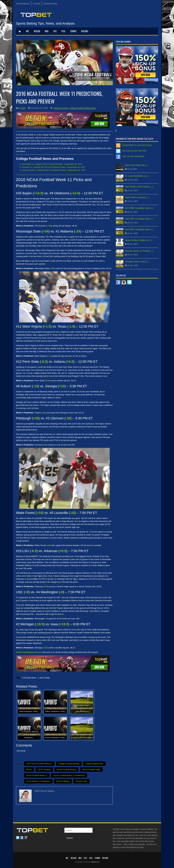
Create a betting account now (29, 652)
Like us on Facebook (133, 156)
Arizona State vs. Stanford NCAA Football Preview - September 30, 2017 (54, 170)
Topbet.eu (95, 862)
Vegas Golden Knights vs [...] (138, 240)
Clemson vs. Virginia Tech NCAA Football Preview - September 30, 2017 (54, 167)
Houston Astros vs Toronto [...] (139, 251)
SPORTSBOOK (23, 4)
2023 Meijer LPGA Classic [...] (139, 187)
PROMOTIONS (50, 4)
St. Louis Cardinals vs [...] (137, 176)
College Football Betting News (83, 108)
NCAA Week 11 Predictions (38, 781)
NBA (47, 31)
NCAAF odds (81, 781)
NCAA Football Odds (91, 769)
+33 (49, 545)
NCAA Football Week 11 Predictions (69, 775)
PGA (63, 31)
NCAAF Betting (63, 781)
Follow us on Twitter (134, 151)
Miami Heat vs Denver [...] (137, 197)
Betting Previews (61, 108)
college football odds (94, 764)
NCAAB (37, 31)
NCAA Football (44, 769)
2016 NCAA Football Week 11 (39, 764)
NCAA (29, 769)
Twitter (18, 838)
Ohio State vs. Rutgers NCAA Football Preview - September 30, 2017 (52, 164)
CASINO (37, 4)
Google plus (26, 838)
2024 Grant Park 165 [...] (136, 165)
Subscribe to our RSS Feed (137, 145)
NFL (28, 31)
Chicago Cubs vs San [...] (137, 262)
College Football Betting (69, 764)
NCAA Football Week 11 (37, 775)
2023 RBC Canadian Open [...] (139, 208)
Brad (23, 108)
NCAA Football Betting (66, 769)
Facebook (22, 838)
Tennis (73, 31)
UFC (55, 31)
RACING (85, 31)
